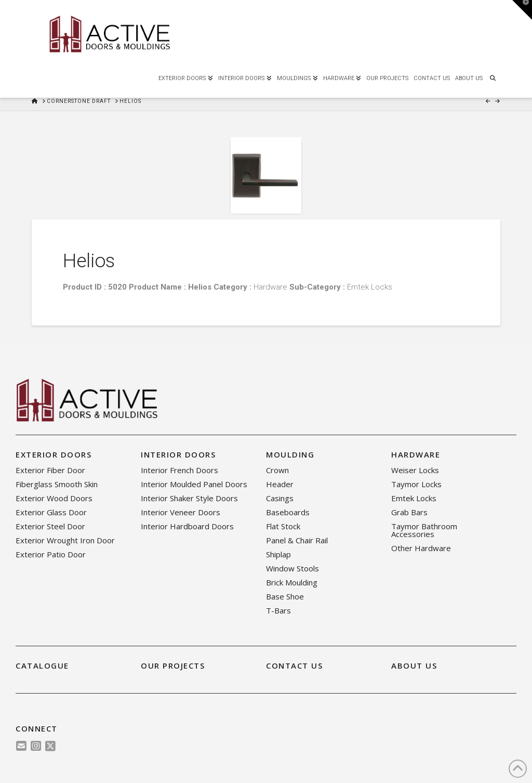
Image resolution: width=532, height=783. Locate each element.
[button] (522, 10)
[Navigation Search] (493, 77)
